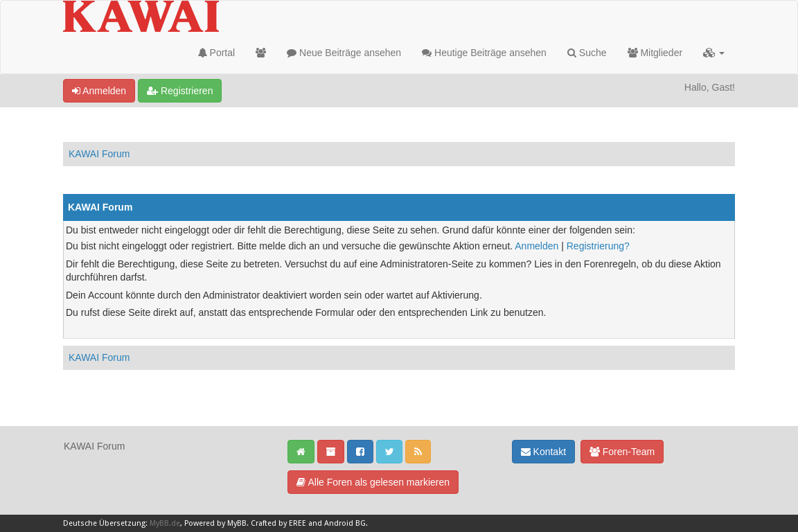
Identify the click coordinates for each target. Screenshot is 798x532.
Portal (216, 53)
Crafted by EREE (278, 523)
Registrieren (180, 91)
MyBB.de (165, 523)
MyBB (237, 523)
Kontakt (543, 452)
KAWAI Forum (99, 154)
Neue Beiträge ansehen (344, 53)
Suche (587, 53)
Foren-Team (622, 452)
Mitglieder (655, 53)
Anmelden (99, 91)
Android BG (345, 523)
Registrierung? (598, 246)
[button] (714, 53)
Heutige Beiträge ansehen (484, 53)
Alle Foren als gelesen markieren (373, 482)
